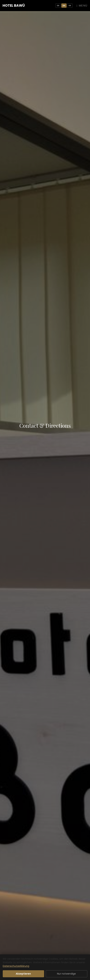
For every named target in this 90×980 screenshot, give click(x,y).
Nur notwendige (66, 974)
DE (58, 5)
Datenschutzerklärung (16, 966)
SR (70, 5)
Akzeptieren (23, 974)
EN (64, 5)
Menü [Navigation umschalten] (82, 6)
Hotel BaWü (14, 5)
